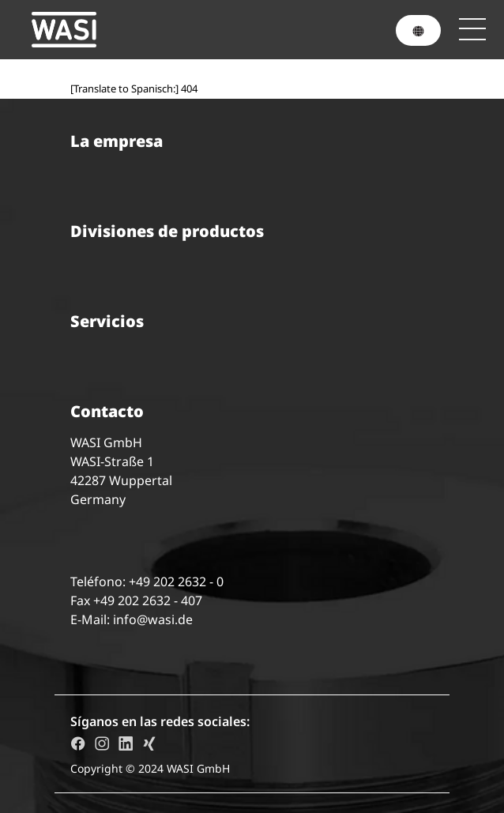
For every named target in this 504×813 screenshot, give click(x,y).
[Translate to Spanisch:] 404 (134, 88)
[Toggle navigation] (472, 29)
